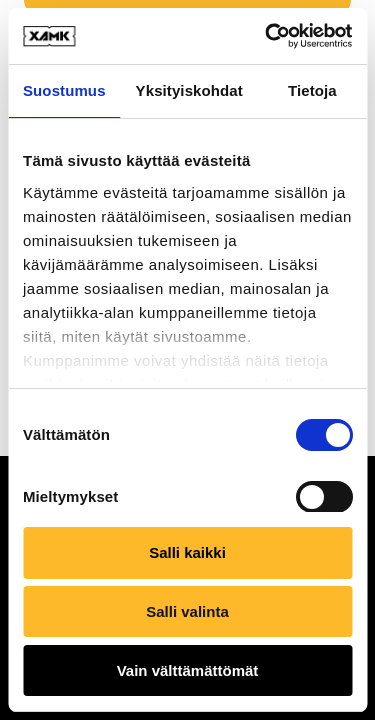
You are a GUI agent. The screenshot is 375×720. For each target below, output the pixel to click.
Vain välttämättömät (188, 670)
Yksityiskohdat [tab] (189, 90)
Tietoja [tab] (312, 90)
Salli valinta (187, 611)
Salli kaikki (187, 552)
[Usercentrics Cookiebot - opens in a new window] (267, 36)
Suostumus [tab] (64, 90)
